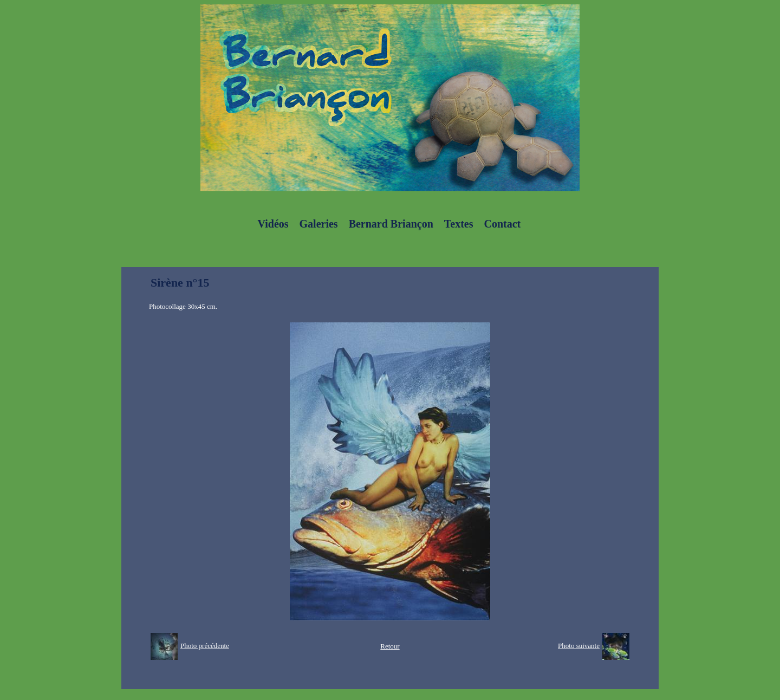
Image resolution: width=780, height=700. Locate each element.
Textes (459, 224)
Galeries (319, 224)
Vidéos (273, 224)
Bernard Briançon (391, 224)
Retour (390, 646)
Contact (502, 224)
